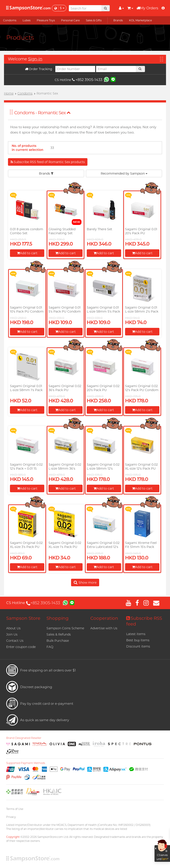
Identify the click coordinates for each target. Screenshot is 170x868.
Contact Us (15, 641)
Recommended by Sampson (124, 173)
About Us (13, 628)
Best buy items (138, 640)
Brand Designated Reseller (24, 738)
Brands (46, 173)
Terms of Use (15, 809)
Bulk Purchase (58, 641)
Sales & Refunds (59, 634)
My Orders (147, 8)
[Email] (116, 69)
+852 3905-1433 (87, 80)
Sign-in (35, 59)
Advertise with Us (104, 628)
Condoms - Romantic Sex (42, 113)
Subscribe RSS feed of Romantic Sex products (48, 162)
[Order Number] (75, 69)
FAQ (50, 647)
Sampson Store (23, 618)
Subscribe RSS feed (144, 621)
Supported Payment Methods (26, 763)
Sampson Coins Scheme (65, 628)
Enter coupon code (21, 647)
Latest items (136, 634)
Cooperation (104, 618)
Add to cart (27, 253)
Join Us (12, 634)
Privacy (11, 817)
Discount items (138, 646)
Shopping (58, 618)
